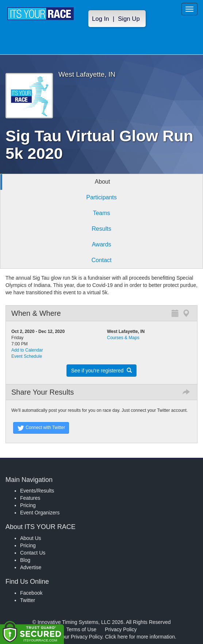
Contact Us (33, 553)
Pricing (28, 505)
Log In (101, 19)
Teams (101, 213)
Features (30, 498)
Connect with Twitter (41, 428)
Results (101, 229)
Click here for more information (140, 637)
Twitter (28, 600)
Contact (101, 260)
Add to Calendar (27, 350)
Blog (25, 560)
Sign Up (129, 19)
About (103, 182)
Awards (101, 244)
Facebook (31, 593)
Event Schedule (27, 356)
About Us (31, 538)
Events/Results (37, 491)
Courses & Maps (123, 338)
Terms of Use (81, 629)
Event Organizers (40, 513)
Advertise (31, 567)
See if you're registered (101, 371)
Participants (101, 197)
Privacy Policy (121, 629)
